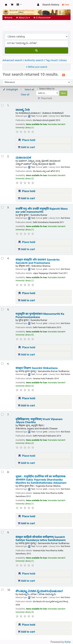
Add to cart (26, 147)
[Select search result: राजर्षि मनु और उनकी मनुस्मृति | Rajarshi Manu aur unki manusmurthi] (2, 207)
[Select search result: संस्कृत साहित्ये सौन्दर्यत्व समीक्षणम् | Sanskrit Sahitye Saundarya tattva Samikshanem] (2, 532)
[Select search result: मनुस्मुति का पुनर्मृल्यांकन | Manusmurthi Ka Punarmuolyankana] (2, 309)
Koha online (6, 5)
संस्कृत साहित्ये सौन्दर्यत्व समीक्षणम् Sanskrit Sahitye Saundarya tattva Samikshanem (41, 539)
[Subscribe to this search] (63, 75)
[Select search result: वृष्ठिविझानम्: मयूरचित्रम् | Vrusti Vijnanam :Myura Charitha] (2, 414)
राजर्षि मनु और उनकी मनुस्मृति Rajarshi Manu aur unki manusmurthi (42, 210)
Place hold (27, 140)
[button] (12, 5)
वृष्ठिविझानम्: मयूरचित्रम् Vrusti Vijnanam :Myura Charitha (39, 421)
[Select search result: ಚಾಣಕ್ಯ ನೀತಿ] (2, 105)
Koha (68, 642)
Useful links (12, 27)
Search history (51, 5)
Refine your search (38, 67)
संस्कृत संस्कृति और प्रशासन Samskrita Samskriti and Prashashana (38, 261)
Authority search (34, 60)
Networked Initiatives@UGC (48, 22)
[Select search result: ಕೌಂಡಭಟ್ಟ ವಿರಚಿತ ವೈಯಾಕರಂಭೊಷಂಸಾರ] (2, 590)
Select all (29, 90)
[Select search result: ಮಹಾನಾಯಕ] (2, 156)
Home (8, 18)
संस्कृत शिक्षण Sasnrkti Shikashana (37, 368)
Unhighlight (10, 90)
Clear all (25, 95)
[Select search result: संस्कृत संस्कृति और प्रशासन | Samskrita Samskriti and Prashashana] (2, 258)
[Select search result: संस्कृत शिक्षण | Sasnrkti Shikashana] (2, 364)
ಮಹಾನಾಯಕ (23, 158)
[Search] (36, 50)
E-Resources (42, 18)
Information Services (16, 22)
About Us (23, 18)
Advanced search (12, 60)
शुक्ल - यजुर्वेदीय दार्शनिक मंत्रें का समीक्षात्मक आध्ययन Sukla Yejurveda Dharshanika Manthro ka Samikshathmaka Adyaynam (41, 480)
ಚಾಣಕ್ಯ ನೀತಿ (23, 110)
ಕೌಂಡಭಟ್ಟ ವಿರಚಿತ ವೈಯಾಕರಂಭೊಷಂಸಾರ (39, 591)
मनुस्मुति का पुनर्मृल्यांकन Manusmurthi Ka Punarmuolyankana (40, 315)
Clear (66, 5)
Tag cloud (51, 60)
